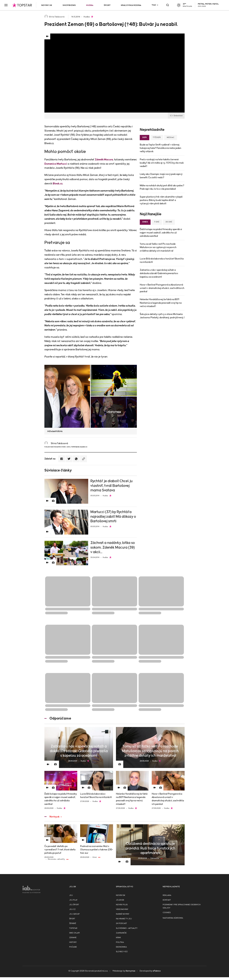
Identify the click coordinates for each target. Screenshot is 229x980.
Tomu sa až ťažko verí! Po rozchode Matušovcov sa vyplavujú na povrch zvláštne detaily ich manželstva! (158, 247)
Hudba (90, 5)
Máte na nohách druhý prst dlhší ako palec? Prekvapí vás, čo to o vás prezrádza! (162, 187)
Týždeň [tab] (157, 137)
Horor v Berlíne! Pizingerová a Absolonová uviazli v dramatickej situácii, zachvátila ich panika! (162, 288)
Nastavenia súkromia (173, 918)
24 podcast (121, 923)
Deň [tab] (145, 137)
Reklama (167, 895)
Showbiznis (69, 5)
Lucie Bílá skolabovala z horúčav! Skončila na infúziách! (162, 260)
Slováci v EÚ (122, 952)
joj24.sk (120, 900)
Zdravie (73, 938)
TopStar (73, 928)
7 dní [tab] (157, 222)
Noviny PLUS (122, 905)
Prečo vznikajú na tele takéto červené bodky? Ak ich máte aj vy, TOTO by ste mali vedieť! (162, 163)
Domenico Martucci (56, 164)
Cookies (167, 913)
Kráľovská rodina (131, 5)
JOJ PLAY (73, 900)
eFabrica (157, 971)
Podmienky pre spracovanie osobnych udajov (182, 906)
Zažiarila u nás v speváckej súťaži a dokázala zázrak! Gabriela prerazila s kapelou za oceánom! (159, 273)
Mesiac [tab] (171, 137)
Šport (107, 5)
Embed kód (176, 116)
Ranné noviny (123, 914)
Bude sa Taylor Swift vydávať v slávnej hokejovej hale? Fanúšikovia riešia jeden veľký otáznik (161, 148)
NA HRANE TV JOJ (124, 919)
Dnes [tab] (145, 222)
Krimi (118, 938)
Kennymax (130, 971)
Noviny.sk (47, 5)
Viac (154, 5)
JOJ (71, 895)
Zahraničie (121, 933)
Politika (120, 942)
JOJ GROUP (74, 914)
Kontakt (167, 900)
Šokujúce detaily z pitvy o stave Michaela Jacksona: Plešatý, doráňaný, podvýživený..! (162, 316)
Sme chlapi (74, 933)
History (73, 942)
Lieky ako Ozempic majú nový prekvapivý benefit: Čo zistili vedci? (161, 176)
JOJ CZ (72, 909)
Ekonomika (121, 947)
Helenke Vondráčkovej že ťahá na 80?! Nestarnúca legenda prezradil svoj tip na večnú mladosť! (161, 303)
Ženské (73, 923)
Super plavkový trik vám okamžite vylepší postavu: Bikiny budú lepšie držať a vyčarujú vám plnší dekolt (161, 200)
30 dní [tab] (169, 222)
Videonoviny (122, 909)
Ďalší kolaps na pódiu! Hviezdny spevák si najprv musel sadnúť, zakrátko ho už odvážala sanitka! (161, 233)
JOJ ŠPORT (74, 905)
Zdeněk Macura (104, 160)
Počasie (73, 947)
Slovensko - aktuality (127, 928)
